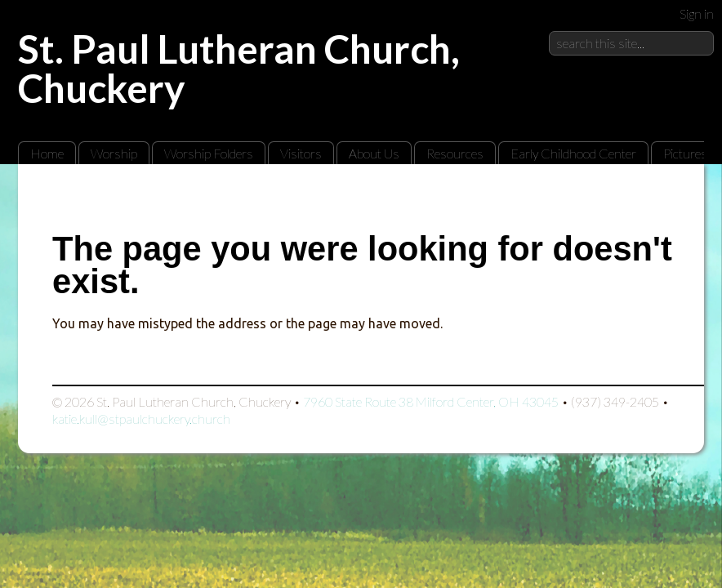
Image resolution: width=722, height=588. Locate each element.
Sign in (697, 13)
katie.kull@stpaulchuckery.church (141, 419)
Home (47, 153)
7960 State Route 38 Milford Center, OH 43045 (431, 401)
